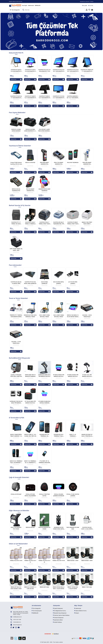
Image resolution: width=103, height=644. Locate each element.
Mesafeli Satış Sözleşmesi (60, 613)
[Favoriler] (89, 10)
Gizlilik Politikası (57, 622)
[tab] (16, 53)
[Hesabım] (87, 10)
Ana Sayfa (25, 5)
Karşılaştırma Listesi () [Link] (85, 1)
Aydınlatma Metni (58, 620)
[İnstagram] (16, 628)
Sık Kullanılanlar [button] (36, 605)
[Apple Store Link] (24, 638)
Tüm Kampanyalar (37, 611)
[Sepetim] (92, 10)
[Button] (8, 31)
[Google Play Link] (20, 638)
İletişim (77, 613)
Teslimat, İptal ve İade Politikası (61, 615)
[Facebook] (11, 628)
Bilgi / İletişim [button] (78, 605)
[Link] (15, 5)
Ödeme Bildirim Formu (80, 611)
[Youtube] (19, 628)
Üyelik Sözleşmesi (58, 608)
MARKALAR (38, 5)
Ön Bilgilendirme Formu (59, 611)
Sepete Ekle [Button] (16, 79)
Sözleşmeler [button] (57, 605)
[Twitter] (14, 628)
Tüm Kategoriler (36, 608)
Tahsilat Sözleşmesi (58, 618)
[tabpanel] (52, 81)
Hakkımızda (31, 5)
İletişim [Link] (92, 1)
